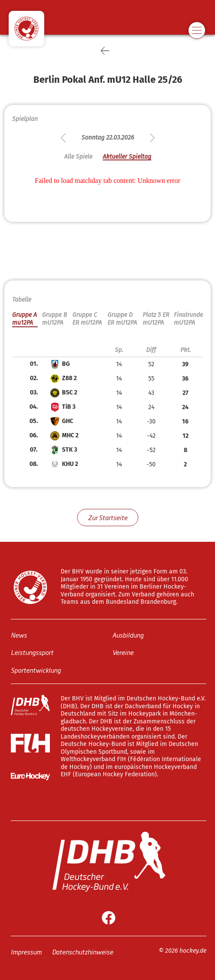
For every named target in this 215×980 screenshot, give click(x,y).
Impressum (26, 951)
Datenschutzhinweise (83, 951)
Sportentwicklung (36, 669)
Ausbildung (128, 634)
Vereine (123, 652)
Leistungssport (32, 652)
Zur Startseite (108, 517)
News (19, 634)
